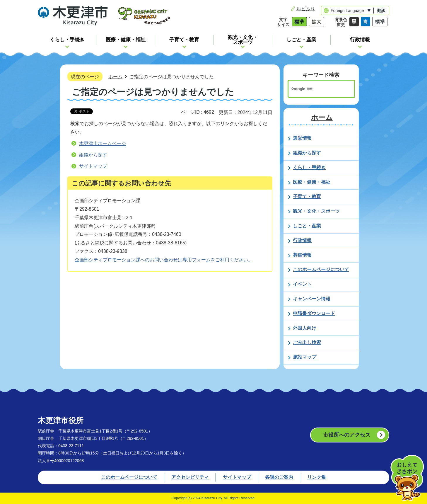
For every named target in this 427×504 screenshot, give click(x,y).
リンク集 (317, 477)
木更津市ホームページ (103, 143)
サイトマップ (93, 166)
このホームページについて (129, 477)
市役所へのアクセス (347, 435)
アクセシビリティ (190, 477)
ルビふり (306, 9)
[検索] (315, 89)
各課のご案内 (279, 477)
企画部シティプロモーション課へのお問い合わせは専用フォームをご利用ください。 (164, 260)
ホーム (115, 76)
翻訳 (381, 11)
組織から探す (93, 155)
